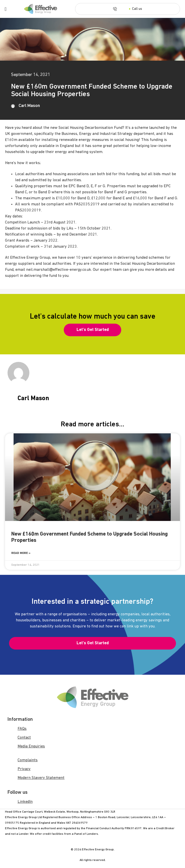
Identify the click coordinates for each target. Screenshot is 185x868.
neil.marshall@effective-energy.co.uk (59, 270)
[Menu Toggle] (6, 9)
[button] (93, 330)
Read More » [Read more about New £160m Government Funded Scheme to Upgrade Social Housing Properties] (21, 553)
